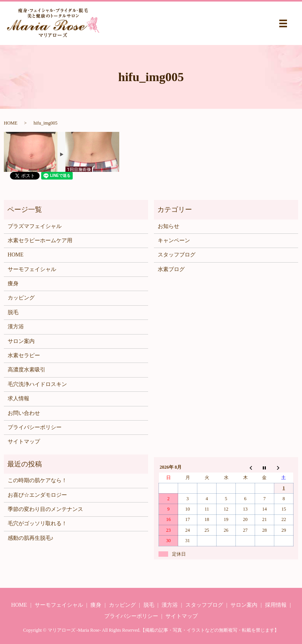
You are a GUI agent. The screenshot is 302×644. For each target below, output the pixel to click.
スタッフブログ (177, 255)
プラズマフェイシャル (35, 226)
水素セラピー (24, 355)
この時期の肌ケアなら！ (37, 480)
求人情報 (18, 399)
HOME (11, 123)
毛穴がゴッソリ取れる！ (37, 523)
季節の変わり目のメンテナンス (45, 509)
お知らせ (169, 226)
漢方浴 (16, 327)
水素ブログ (171, 269)
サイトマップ (24, 442)
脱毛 (13, 312)
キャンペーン (174, 240)
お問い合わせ (24, 413)
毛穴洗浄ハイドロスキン (37, 384)
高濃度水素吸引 (27, 370)
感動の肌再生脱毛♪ (31, 538)
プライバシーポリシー (35, 427)
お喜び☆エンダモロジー (37, 495)
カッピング (21, 298)
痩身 (13, 284)
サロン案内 (21, 341)
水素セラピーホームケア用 (40, 240)
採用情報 (276, 605)
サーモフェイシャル (32, 269)
